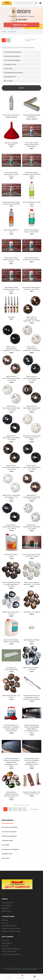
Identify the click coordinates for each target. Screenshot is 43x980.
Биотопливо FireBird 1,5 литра (11, 231)
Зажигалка (11, 317)
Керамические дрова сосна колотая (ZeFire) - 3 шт (32, 793)
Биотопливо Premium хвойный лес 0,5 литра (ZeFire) (11, 174)
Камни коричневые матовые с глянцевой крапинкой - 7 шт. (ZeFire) (11, 584)
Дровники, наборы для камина (11, 929)
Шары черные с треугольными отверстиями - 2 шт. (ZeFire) (32, 378)
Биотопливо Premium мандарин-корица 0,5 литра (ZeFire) (32, 174)
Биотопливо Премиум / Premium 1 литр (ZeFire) (32, 231)
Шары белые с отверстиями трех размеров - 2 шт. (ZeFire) (32, 438)
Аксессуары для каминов (9, 926)
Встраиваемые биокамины (10, 849)
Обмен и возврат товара (9, 952)
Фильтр (21, 88)
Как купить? (5, 946)
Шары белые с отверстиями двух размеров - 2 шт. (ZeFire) (11, 497)
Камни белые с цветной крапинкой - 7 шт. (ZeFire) (32, 583)
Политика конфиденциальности (11, 954)
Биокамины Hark (7, 854)
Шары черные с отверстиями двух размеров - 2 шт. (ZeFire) (32, 467)
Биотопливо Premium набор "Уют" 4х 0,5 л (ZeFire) (32, 556)
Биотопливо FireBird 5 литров (11, 556)
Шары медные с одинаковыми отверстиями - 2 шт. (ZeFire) (32, 497)
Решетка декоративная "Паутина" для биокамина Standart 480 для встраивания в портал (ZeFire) (11, 762)
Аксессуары (6, 845)
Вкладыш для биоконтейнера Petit (11, 669)
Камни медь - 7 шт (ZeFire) (32, 612)
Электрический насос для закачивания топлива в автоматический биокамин (32, 697)
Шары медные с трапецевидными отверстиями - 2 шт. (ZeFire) (32, 319)
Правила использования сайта (11, 949)
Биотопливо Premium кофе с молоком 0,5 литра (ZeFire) (11, 203)
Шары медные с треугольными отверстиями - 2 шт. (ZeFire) (11, 378)
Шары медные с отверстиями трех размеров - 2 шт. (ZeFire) (32, 408)
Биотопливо (6, 858)
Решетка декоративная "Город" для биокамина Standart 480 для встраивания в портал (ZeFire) (32, 762)
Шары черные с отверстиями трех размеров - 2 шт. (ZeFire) (11, 438)
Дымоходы (5, 920)
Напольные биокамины (9, 836)
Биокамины (8, 820)
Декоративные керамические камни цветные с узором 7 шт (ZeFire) (11, 795)
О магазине (5, 940)
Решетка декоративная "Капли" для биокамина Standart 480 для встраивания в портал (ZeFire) (32, 729)
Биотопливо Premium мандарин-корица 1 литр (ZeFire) (11, 289)
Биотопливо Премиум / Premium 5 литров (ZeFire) (11, 641)
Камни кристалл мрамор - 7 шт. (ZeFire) (32, 669)
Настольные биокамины (10, 827)
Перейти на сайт (21, 25)
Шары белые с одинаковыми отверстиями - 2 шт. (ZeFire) (32, 527)
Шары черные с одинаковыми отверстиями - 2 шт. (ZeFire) (11, 527)
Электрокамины (7, 905)
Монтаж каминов (7, 943)
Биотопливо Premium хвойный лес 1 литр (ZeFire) (32, 259)
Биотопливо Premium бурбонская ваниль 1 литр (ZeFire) (11, 260)
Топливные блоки (7, 841)
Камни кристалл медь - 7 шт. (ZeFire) (11, 696)
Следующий (34, 809)
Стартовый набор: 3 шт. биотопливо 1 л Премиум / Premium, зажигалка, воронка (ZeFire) (11, 728)
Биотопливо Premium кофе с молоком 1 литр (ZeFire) (32, 288)
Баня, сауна (5, 923)
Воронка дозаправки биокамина (11, 144)
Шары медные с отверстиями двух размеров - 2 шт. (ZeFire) (11, 467)
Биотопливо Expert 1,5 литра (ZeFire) (32, 203)
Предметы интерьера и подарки (11, 931)
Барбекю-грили (6, 911)
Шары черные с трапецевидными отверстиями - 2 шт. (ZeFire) (11, 349)
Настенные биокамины (9, 832)
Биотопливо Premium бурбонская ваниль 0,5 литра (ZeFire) (32, 145)
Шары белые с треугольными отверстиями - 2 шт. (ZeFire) (11, 408)
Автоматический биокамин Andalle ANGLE (32, 116)
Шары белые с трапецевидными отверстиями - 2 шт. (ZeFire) (32, 349)
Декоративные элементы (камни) (32, 641)
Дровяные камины (7, 903)
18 (25, 809)
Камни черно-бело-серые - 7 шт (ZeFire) (11, 613)
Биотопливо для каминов (11, 115)
